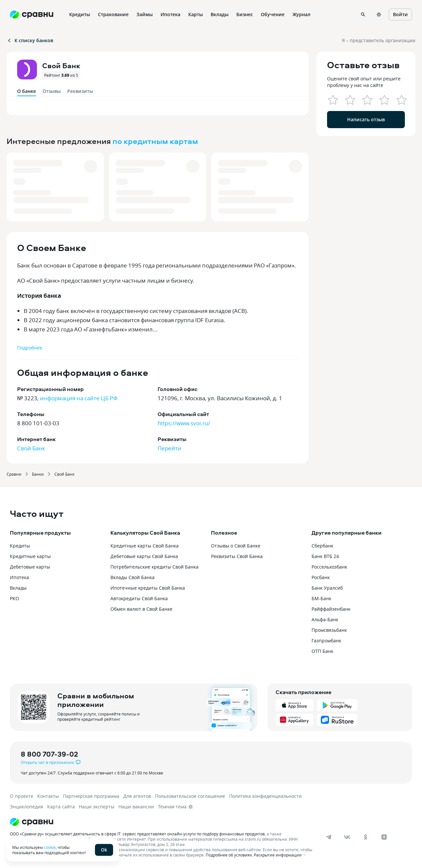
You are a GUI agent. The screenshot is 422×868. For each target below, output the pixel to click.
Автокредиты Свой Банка (139, 598)
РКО (15, 598)
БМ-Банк (321, 598)
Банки (38, 474)
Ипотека (19, 577)
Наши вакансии (136, 807)
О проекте (22, 796)
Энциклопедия (27, 807)
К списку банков (30, 40)
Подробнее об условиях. (229, 855)
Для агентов (137, 796)
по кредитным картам (155, 141)
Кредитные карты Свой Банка (145, 546)
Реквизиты (80, 91)
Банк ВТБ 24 (325, 556)
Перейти (169, 448)
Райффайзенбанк (331, 609)
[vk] (347, 837)
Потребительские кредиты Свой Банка (154, 567)
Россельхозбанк (329, 567)
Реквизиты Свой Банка (237, 556)
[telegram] (329, 837)
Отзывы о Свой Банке (236, 546)
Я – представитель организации (379, 40)
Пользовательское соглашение (190, 796)
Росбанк (321, 577)
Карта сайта (61, 807)
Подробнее (30, 348)
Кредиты (20, 546)
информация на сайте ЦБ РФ (79, 398)
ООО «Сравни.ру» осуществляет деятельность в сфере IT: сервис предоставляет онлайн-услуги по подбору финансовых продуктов (137, 834)
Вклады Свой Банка (133, 577)
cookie (50, 847)
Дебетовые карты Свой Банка (144, 556)
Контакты (48, 796)
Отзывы (52, 91)
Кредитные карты (30, 556)
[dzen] (384, 837)
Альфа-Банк (325, 619)
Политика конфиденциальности (265, 796)
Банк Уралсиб (327, 588)
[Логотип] (162, 822)
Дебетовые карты (30, 567)
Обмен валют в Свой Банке (141, 609)
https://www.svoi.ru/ (184, 423)
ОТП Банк (322, 651)
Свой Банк (31, 448)
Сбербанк (322, 546)
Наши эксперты (97, 807)
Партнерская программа (91, 796)
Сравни (14, 474)
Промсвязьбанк (329, 630)
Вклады (18, 588)
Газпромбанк (326, 641)
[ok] (366, 837)
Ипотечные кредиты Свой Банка (148, 588)
